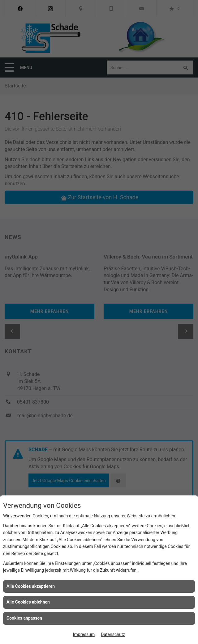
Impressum (84, 634)
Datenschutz (113, 634)
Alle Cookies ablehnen (28, 602)
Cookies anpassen (24, 618)
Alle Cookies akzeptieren (31, 586)
